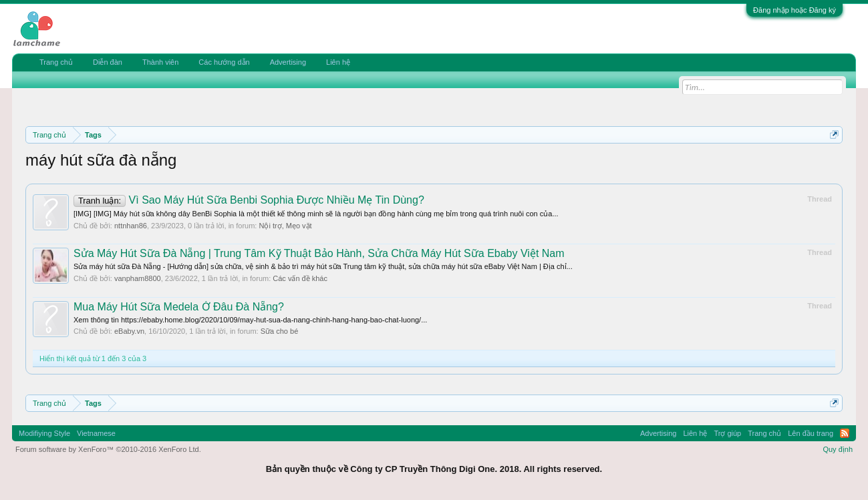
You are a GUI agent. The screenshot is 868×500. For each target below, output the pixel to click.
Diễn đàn (108, 62)
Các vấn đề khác (300, 278)
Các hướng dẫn (224, 62)
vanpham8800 (138, 278)
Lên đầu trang (811, 433)
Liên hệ (338, 62)
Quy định (838, 449)
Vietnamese (96, 433)
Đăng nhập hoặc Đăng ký (794, 10)
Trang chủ (56, 62)
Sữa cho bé (280, 331)
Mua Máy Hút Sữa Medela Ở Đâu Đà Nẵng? (179, 307)
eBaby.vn (129, 331)
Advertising (288, 62)
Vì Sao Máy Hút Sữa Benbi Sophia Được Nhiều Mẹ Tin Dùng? (249, 200)
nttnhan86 (131, 226)
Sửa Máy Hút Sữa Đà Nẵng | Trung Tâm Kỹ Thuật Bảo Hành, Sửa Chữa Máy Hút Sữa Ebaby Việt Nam (319, 253)
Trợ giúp (727, 433)
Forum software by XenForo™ (108, 449)
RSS (845, 433)
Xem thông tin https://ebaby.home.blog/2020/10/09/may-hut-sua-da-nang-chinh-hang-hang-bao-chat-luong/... (250, 320)
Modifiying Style (44, 433)
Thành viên (160, 62)
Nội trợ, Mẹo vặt (285, 226)
